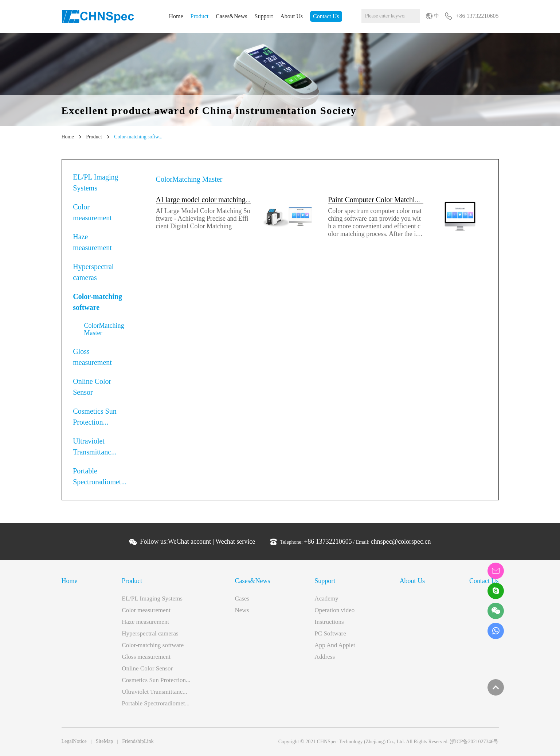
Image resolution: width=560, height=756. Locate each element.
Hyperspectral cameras (93, 272)
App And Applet (335, 645)
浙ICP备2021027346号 (474, 742)
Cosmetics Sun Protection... (95, 417)
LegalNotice (74, 741)
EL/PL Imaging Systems (95, 182)
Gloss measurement (92, 357)
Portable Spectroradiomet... (100, 476)
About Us (291, 16)
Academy (326, 598)
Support (264, 16)
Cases (242, 598)
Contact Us (326, 16)
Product (200, 16)
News (242, 610)
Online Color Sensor (92, 387)
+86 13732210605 (328, 542)
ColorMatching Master (104, 329)
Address (325, 657)
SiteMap (104, 741)
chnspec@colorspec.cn (401, 542)
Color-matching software (97, 302)
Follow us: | (197, 542)
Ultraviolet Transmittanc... (95, 446)
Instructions (329, 622)
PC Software (330, 633)
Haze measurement (92, 242)
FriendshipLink (138, 741)
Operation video (334, 610)
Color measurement (92, 212)
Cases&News (231, 16)
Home (176, 16)
